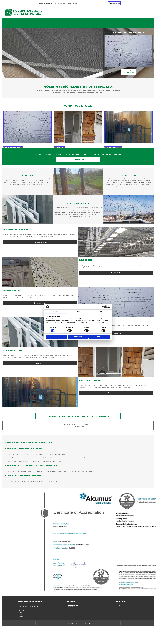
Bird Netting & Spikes (71, 10)
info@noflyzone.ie (22, 616)
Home (61, 10)
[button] (128, 72)
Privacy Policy (120, 612)
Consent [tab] (56, 312)
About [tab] (100, 312)
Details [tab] (78, 312)
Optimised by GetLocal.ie (85, 623)
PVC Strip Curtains (95, 10)
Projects (132, 10)
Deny (57, 337)
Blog (138, 10)
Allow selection (78, 337)
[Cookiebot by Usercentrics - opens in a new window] (103, 307)
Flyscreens (84, 10)
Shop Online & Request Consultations (115, 10)
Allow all (100, 337)
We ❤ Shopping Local (71, 623)
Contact (144, 10)
